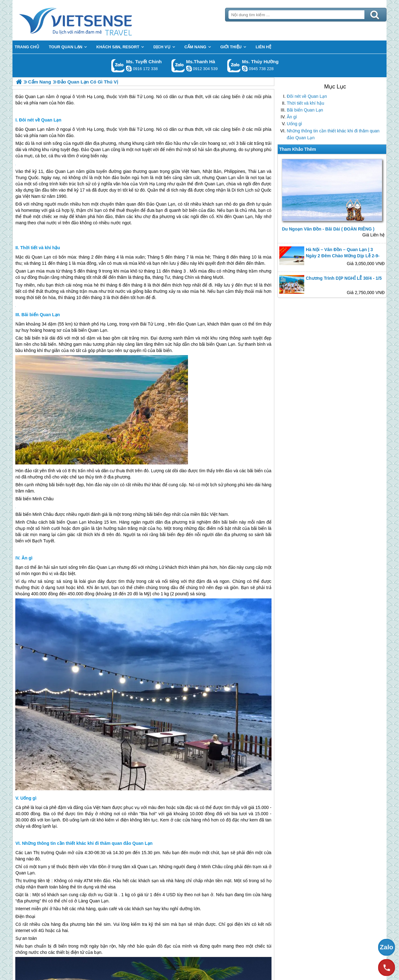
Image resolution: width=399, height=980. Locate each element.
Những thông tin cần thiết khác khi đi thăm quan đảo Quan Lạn (333, 134)
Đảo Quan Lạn (30, 129)
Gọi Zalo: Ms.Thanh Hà (178, 66)
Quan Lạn (226, 178)
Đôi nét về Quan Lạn (307, 96)
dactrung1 (245, 69)
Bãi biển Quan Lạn (305, 110)
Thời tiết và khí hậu (305, 103)
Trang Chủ (91, 20)
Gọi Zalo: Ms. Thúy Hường (234, 66)
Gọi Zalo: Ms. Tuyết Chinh (118, 66)
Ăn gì (292, 117)
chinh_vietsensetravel (129, 69)
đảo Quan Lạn (60, 171)
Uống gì (294, 124)
